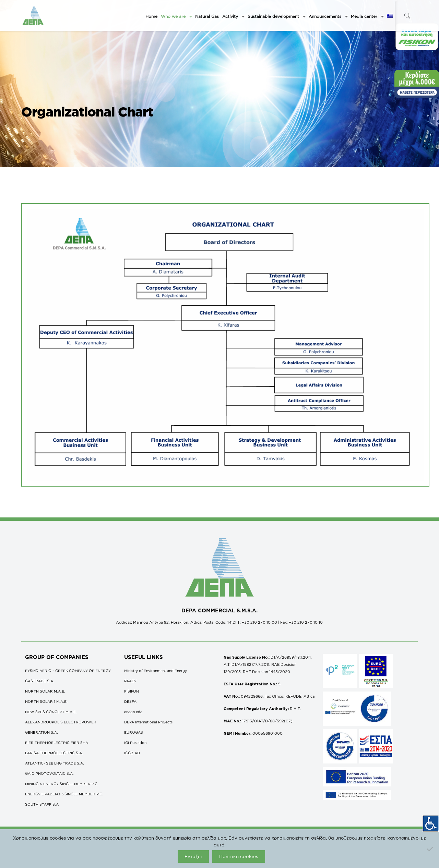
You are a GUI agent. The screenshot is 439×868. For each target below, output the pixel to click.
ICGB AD (132, 753)
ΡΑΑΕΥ (130, 681)
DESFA (130, 701)
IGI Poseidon (135, 743)
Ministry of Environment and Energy (156, 671)
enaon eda (133, 712)
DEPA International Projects (148, 722)
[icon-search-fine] (407, 16)
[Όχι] (430, 849)
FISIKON (132, 691)
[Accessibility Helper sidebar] (431, 820)
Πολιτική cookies (239, 856)
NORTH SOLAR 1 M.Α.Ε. (46, 701)
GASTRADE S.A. (40, 681)
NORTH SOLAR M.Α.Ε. (45, 691)
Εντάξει (193, 856)
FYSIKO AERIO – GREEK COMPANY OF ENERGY (68, 671)
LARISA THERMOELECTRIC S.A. (54, 753)
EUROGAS (134, 732)
